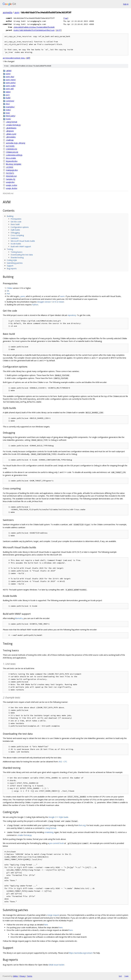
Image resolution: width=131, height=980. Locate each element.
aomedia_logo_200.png (16, 143)
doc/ (8, 104)
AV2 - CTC (63, 762)
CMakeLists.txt (12, 152)
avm (17, 12)
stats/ (8, 110)
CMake (10, 288)
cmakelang (49, 832)
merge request (53, 915)
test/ (8, 113)
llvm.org (82, 825)
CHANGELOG (12, 149)
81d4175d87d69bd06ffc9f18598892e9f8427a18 (34, 30)
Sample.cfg (11, 179)
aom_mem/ (11, 80)
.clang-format (12, 122)
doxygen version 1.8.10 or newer (51, 302)
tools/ (8, 119)
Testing (10, 249)
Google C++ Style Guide (58, 817)
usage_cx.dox (12, 185)
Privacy (22, 976)
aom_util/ (10, 89)
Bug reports (12, 268)
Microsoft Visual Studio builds (23, 241)
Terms (30, 976)
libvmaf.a (19, 618)
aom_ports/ (11, 83)
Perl (8, 294)
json (126, 976)
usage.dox (10, 182)
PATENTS (10, 173)
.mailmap (10, 140)
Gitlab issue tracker (56, 965)
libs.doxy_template (14, 164)
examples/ (10, 107)
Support (10, 266)
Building (10, 216)
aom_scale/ (11, 86)
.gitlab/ (9, 71)
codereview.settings (14, 155)
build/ (8, 98)
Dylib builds (15, 230)
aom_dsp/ (10, 77)
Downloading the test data (22, 255)
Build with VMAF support (21, 246)
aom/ (8, 74)
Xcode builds (16, 244)
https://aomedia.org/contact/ (81, 953)
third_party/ (11, 116)
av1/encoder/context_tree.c (14, 58)
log (66, 18)
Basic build (15, 224)
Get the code (16, 222)
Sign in (126, 4)
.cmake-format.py (13, 125)
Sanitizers (15, 238)
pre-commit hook (56, 843)
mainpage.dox (12, 170)
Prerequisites (16, 219)
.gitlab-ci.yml (11, 134)
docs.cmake (11, 158)
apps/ (8, 92)
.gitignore (10, 131)
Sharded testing (17, 257)
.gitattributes (11, 128)
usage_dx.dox (12, 188)
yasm (23, 296)
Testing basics (17, 252)
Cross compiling (17, 235)
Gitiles (15, 976)
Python (35, 305)
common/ (10, 101)
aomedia (8, 12)
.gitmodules (11, 137)
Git (8, 291)
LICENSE (10, 167)
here (46, 925)
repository (72, 315)
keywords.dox (12, 161)
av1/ (8, 95)
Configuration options (20, 227)
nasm (62, 296)
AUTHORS (10, 146)
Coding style (12, 260)
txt (120, 976)
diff (59, 30)
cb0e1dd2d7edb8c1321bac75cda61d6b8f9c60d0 (34, 27)
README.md (11, 176)
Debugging (15, 233)
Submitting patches (15, 263)
